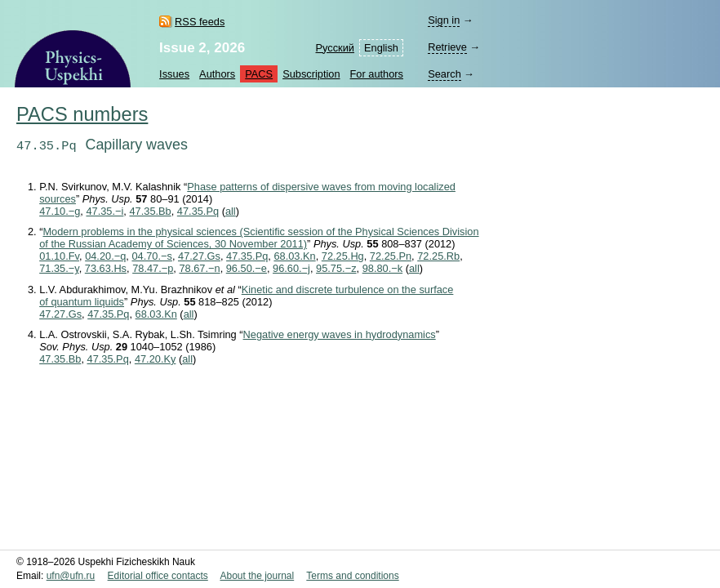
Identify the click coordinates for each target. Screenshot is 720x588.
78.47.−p (153, 268)
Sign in (444, 20)
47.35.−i (104, 211)
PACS (259, 74)
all (231, 211)
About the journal (257, 576)
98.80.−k (382, 268)
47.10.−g (60, 211)
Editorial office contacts (158, 576)
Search (444, 74)
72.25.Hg (343, 256)
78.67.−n (199, 268)
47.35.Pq (198, 211)
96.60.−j (291, 268)
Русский (335, 48)
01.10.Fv (59, 256)
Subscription (311, 74)
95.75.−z (336, 268)
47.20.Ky (156, 359)
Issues (174, 74)
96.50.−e (247, 268)
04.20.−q (105, 256)
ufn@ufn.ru (71, 576)
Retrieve (447, 47)
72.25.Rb (438, 256)
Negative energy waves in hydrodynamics (340, 334)
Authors (217, 74)
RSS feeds (200, 22)
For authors (377, 74)
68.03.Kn (294, 256)
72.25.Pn (391, 256)
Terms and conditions (352, 576)
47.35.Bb (150, 211)
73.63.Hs (106, 268)
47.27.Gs (199, 256)
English (381, 48)
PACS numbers (82, 114)
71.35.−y (59, 268)
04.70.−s (151, 256)
